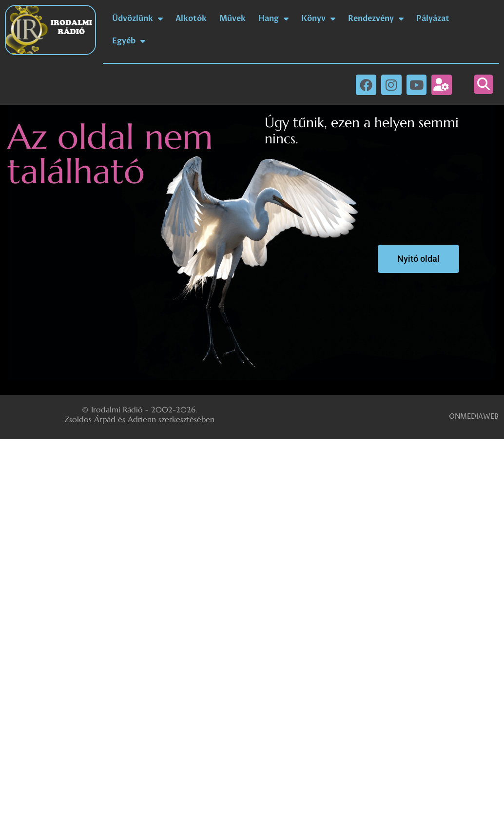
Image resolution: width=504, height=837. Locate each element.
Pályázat (433, 19)
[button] (484, 84)
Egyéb (129, 41)
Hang (273, 19)
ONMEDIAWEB (474, 417)
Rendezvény (376, 19)
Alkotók (191, 19)
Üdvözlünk (137, 19)
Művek (233, 19)
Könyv (318, 19)
